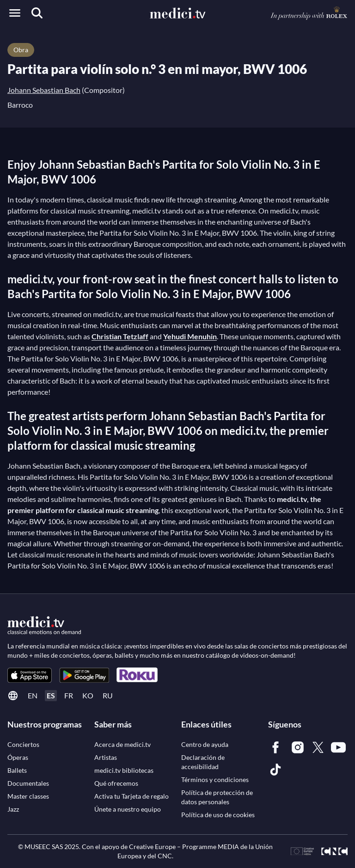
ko (88, 695)
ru (108, 695)
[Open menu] (15, 13)
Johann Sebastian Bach (44, 90)
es (51, 695)
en (33, 695)
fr (69, 695)
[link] (30, 675)
